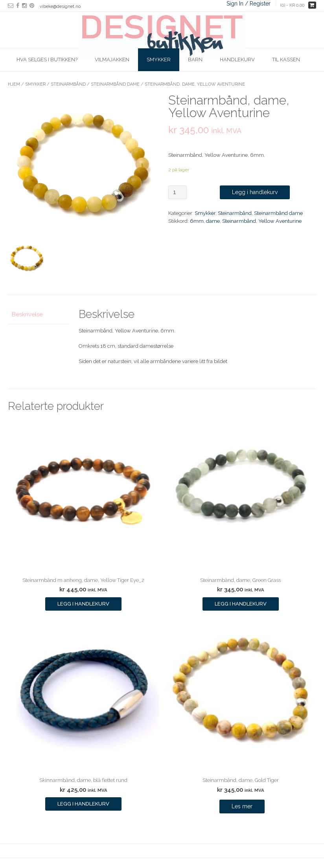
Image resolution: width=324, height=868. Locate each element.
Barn (195, 60)
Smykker (159, 60)
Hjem (14, 84)
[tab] (39, 315)
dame (213, 221)
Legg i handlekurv (255, 192)
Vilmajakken (112, 60)
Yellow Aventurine (280, 221)
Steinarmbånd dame (115, 84)
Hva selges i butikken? (47, 60)
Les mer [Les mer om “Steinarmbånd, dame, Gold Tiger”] (242, 806)
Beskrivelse (27, 314)
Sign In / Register (249, 4)
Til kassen (286, 60)
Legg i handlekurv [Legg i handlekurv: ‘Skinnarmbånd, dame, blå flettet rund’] (83, 804)
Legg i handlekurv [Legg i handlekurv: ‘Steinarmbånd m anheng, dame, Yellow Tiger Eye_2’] (83, 604)
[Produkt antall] (178, 192)
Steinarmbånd (68, 84)
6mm (197, 221)
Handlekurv (237, 60)
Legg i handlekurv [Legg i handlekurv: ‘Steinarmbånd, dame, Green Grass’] (241, 604)
